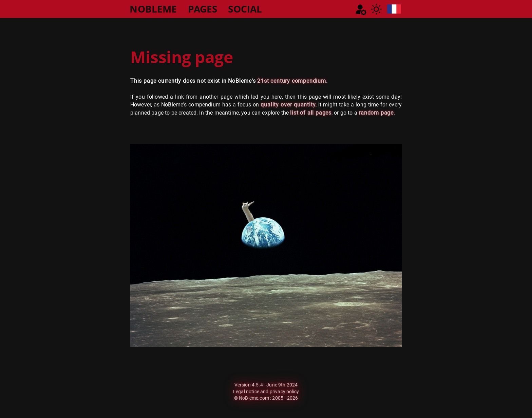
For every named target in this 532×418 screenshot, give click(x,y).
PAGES (203, 9)
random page (376, 113)
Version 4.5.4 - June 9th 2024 (266, 385)
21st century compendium (291, 81)
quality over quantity (288, 105)
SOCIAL (245, 9)
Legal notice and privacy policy (266, 392)
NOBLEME (153, 9)
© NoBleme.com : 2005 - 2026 (266, 398)
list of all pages (311, 113)
